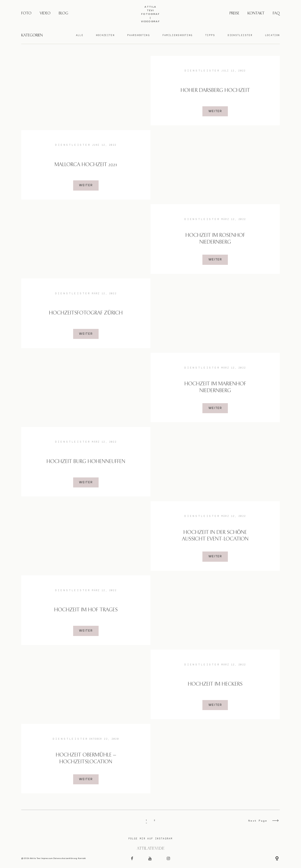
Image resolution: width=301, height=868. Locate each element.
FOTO (26, 13)
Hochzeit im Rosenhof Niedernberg (215, 239)
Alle (80, 35)
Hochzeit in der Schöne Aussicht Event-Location (215, 536)
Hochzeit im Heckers (215, 684)
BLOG (63, 13)
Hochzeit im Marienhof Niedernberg (215, 387)
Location (273, 35)
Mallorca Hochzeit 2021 (86, 165)
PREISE (234, 13)
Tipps (210, 35)
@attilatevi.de (150, 849)
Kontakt (82, 858)
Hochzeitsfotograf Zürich (86, 313)
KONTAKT (256, 13)
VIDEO (45, 13)
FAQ (276, 13)
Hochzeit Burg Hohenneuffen (86, 462)
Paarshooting (139, 35)
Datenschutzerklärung (65, 858)
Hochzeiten (105, 35)
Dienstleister (240, 35)
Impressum (47, 858)
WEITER (215, 111)
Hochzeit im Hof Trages (86, 610)
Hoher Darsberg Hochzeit (215, 90)
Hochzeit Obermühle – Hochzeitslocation (86, 758)
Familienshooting (178, 35)
